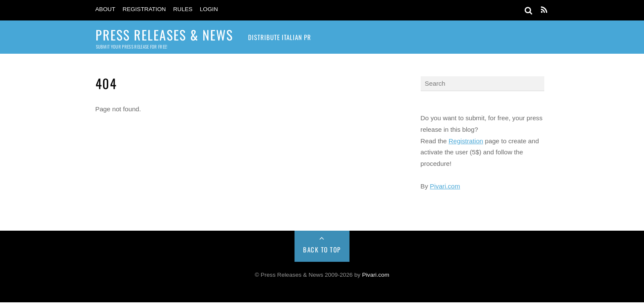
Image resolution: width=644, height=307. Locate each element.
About (105, 9)
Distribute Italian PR (280, 37)
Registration (144, 9)
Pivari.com (445, 186)
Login (209, 9)
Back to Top (322, 249)
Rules (183, 9)
